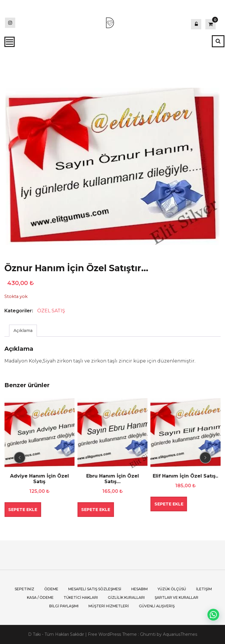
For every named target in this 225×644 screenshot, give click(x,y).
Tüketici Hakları (81, 597)
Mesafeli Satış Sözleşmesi (95, 589)
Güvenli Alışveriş (157, 606)
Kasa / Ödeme (40, 597)
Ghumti (148, 634)
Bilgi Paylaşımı (64, 606)
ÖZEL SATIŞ (51, 311)
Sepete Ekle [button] (23, 510)
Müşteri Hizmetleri (109, 606)
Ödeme (51, 589)
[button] (213, 615)
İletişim (204, 589)
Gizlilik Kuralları (126, 597)
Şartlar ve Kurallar (177, 597)
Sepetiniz (24, 589)
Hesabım (139, 589)
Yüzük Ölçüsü (172, 589)
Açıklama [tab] (23, 331)
